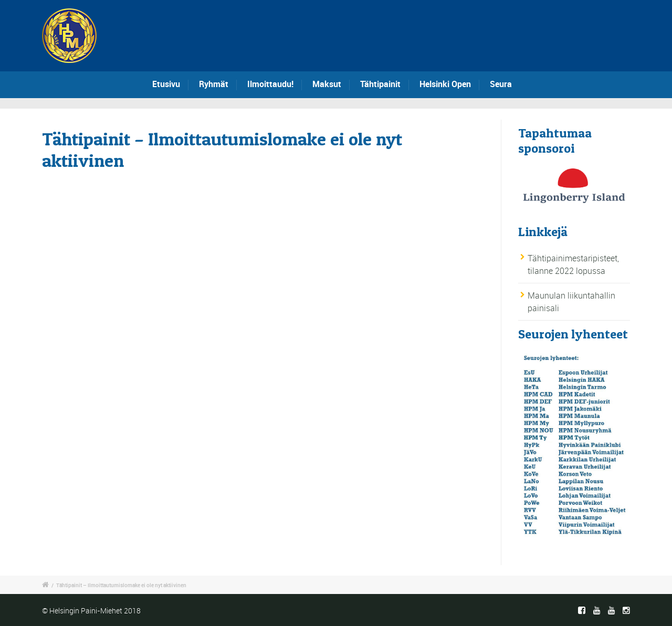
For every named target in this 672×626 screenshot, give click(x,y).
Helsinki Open (445, 84)
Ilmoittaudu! (270, 84)
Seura (501, 84)
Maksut (327, 84)
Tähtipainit (380, 84)
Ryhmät (214, 84)
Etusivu (166, 84)
